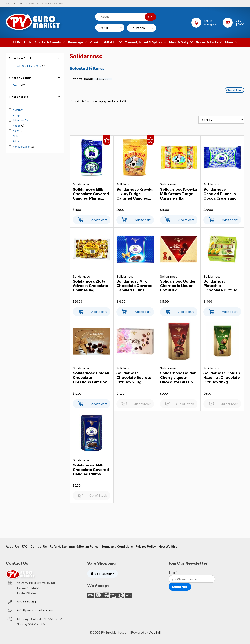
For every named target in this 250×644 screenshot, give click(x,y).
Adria (16, 141)
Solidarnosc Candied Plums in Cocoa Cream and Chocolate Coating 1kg (221, 194)
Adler (16, 131)
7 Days (17, 115)
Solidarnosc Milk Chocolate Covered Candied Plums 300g (134, 286)
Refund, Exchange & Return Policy (74, 547)
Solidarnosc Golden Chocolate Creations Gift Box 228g (91, 378)
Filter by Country (35, 78)
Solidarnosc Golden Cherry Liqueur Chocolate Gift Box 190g (178, 378)
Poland (17, 85)
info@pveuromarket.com (35, 610)
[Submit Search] (150, 17)
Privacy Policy (146, 547)
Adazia (17, 126)
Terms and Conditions (52, 4)
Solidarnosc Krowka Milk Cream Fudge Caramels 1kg (178, 194)
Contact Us (32, 4)
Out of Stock (135, 403)
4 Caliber (18, 110)
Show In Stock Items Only (27, 66)
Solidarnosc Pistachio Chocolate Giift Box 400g (222, 286)
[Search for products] (123, 17)
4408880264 (26, 602)
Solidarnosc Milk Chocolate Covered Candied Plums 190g (91, 470)
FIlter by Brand (35, 97)
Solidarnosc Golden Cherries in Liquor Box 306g (178, 286)
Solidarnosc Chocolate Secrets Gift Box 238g (134, 378)
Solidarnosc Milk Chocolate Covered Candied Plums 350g (91, 194)
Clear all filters (234, 90)
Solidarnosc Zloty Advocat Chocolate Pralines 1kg (90, 286)
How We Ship (168, 547)
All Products (22, 42)
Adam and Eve (21, 120)
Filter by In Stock (35, 58)
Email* (173, 572)
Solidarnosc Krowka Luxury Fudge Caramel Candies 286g (135, 194)
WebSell (155, 632)
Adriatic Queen (22, 147)
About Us (11, 4)
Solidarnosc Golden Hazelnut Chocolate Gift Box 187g (222, 378)
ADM (16, 136)
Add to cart (92, 219)
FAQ (21, 4)
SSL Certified (103, 574)
